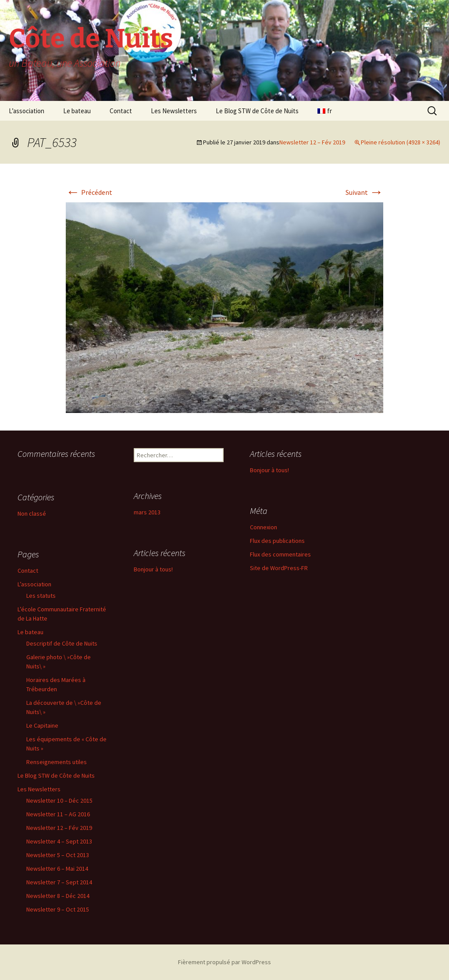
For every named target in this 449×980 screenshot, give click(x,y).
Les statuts (41, 596)
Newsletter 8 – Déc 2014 (58, 896)
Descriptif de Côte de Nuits (62, 643)
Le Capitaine (42, 725)
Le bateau (77, 111)
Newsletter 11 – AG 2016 (58, 814)
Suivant (364, 192)
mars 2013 (147, 512)
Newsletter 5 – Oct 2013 (58, 855)
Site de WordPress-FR (279, 568)
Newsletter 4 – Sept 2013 (59, 841)
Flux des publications (277, 541)
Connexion (264, 527)
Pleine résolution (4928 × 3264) (401, 142)
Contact (121, 111)
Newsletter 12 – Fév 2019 (312, 142)
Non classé (32, 513)
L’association (27, 111)
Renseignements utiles (57, 762)
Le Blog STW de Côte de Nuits (257, 111)
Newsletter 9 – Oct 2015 (58, 909)
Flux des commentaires (280, 554)
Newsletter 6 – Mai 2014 (57, 869)
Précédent (89, 192)
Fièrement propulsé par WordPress (224, 962)
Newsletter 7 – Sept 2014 (59, 882)
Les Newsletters (174, 111)
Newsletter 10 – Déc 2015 (59, 801)
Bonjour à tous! (269, 470)
